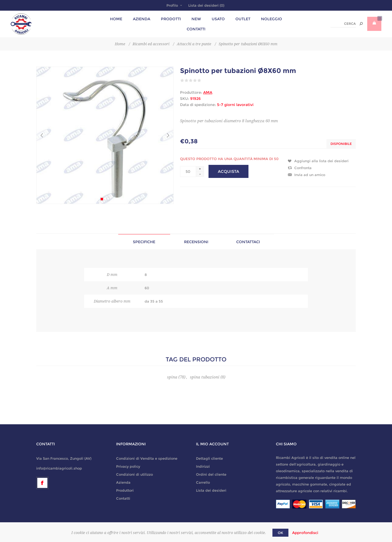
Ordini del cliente (211, 474)
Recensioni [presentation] (196, 242)
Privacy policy (128, 466)
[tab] (144, 242)
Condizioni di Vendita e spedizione (147, 458)
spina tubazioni (205, 377)
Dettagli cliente (209, 458)
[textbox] (343, 24)
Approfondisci (305, 533)
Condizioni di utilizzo (134, 474)
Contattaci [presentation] (248, 242)
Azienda (123, 482)
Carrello (203, 482)
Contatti (123, 498)
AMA (208, 92)
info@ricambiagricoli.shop (59, 468)
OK (280, 533)
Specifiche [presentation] (144, 242)
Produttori (125, 490)
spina (172, 377)
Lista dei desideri (211, 490)
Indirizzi (203, 466)
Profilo (172, 5)
